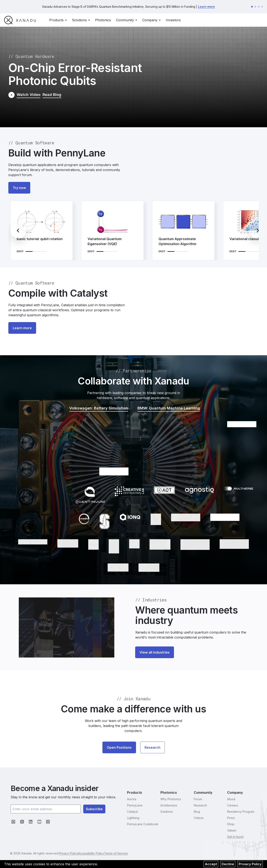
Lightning (133, 818)
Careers (233, 805)
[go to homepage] (20, 22)
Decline (228, 864)
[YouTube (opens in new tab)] (39, 822)
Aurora (132, 799)
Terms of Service (129, 853)
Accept (211, 864)
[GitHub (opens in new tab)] (13, 822)
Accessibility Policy (100, 853)
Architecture (169, 805)
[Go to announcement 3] (259, 8)
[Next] (257, 232)
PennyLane (135, 805)
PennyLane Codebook (143, 824)
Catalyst (132, 812)
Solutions (167, 812)
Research (152, 749)
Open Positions (119, 749)
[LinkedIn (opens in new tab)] (31, 822)
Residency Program (241, 812)
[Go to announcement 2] (255, 8)
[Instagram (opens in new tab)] (48, 822)
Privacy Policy (250, 864)
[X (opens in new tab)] (22, 822)
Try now (19, 189)
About (231, 799)
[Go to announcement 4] (262, 8)
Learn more (206, 7)
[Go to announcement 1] (252, 8)
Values (232, 830)
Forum (198, 799)
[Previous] (18, 232)
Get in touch (235, 837)
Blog (197, 812)
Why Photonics (171, 799)
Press (231, 818)
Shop (231, 824)
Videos (199, 818)
